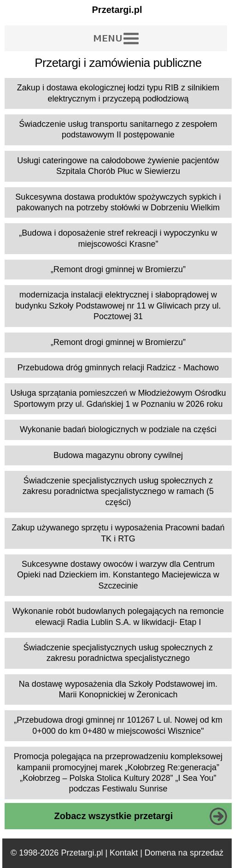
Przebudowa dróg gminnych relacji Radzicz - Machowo (118, 368)
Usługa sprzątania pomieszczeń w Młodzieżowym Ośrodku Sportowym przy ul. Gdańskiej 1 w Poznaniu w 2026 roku (118, 398)
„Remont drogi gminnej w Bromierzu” (118, 269)
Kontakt (124, 853)
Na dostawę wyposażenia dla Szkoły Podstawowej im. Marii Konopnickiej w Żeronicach (118, 689)
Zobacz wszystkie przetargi (114, 816)
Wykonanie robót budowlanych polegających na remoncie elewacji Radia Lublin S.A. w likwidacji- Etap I (118, 616)
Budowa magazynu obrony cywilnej (118, 455)
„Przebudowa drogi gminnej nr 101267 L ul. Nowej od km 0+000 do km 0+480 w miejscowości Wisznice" (118, 725)
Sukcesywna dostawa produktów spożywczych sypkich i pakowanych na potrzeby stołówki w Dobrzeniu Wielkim (118, 202)
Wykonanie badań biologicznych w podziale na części (118, 429)
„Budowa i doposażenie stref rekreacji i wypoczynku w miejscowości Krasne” (118, 238)
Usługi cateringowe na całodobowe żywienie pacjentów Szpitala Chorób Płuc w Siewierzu (118, 166)
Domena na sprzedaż (184, 853)
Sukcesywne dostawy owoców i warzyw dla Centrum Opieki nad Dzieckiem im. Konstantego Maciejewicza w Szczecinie (118, 575)
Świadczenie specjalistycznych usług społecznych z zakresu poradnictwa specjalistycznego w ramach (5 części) (118, 491)
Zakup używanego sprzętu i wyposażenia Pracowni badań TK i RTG (118, 533)
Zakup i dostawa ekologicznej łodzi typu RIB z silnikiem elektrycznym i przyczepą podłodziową (118, 93)
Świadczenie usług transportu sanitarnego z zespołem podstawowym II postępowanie (118, 129)
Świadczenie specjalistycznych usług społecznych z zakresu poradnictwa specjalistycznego (118, 653)
